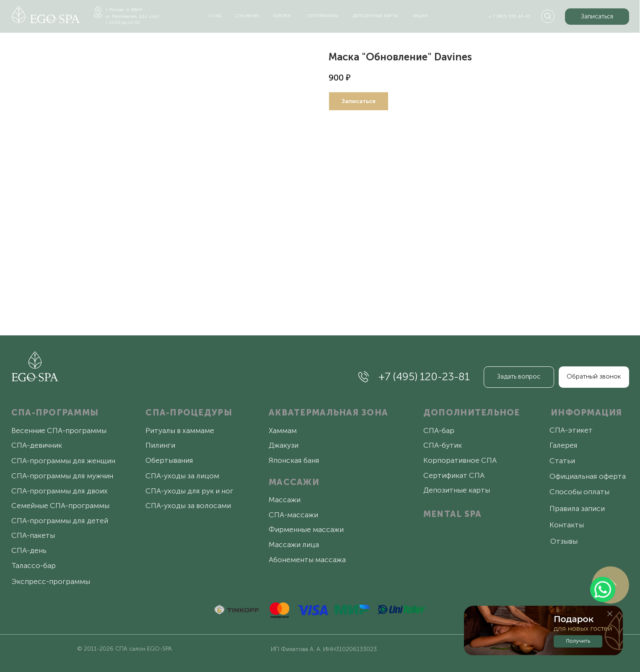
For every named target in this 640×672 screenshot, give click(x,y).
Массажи (285, 500)
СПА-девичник (37, 445)
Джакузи (284, 445)
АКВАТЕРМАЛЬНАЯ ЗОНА (328, 413)
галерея (282, 16)
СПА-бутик (443, 445)
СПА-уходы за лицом (182, 476)
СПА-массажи (293, 515)
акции (420, 16)
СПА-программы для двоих (60, 491)
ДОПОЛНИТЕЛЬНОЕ (472, 413)
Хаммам (283, 431)
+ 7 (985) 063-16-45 (510, 16)
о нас (216, 16)
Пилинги (160, 445)
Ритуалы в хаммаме (180, 431)
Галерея (564, 445)
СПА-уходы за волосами (188, 506)
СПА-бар (439, 431)
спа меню (247, 16)
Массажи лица (294, 545)
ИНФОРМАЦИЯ (587, 413)
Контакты (567, 525)
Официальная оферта (588, 476)
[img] (46, 14)
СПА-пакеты (33, 535)
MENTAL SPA (453, 514)
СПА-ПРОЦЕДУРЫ (189, 413)
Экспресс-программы (51, 581)
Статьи (562, 461)
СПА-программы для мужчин (62, 476)
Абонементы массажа (307, 560)
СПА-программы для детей (60, 521)
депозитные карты (375, 16)
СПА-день (29, 550)
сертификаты (323, 16)
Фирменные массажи (306, 529)
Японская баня (294, 460)
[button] (597, 16)
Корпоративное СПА (460, 460)
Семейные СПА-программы (60, 506)
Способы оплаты (579, 492)
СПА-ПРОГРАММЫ (55, 413)
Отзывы (564, 541)
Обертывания (169, 460)
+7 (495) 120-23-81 (424, 377)
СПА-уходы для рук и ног (189, 491)
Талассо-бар (34, 566)
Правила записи (577, 509)
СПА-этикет (571, 430)
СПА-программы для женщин (63, 461)
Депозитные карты (457, 490)
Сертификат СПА (454, 475)
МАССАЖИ (294, 482)
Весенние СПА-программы (59, 431)
